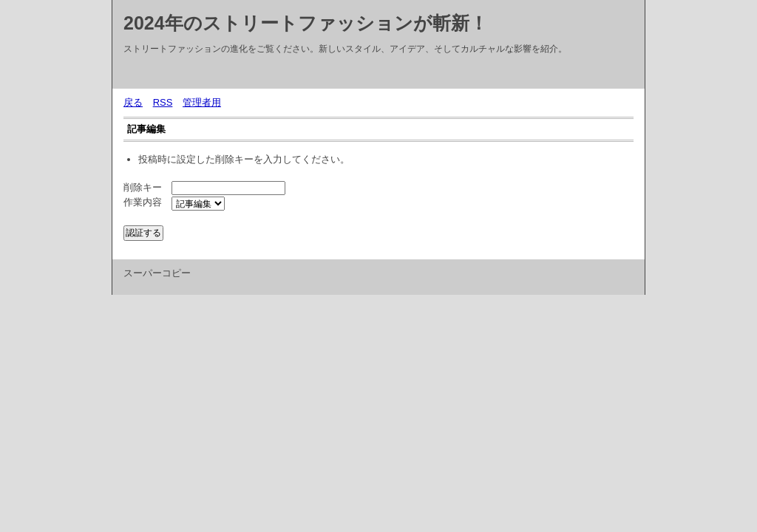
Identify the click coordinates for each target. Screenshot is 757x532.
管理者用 (202, 102)
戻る (133, 102)
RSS (163, 102)
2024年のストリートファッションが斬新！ (306, 23)
